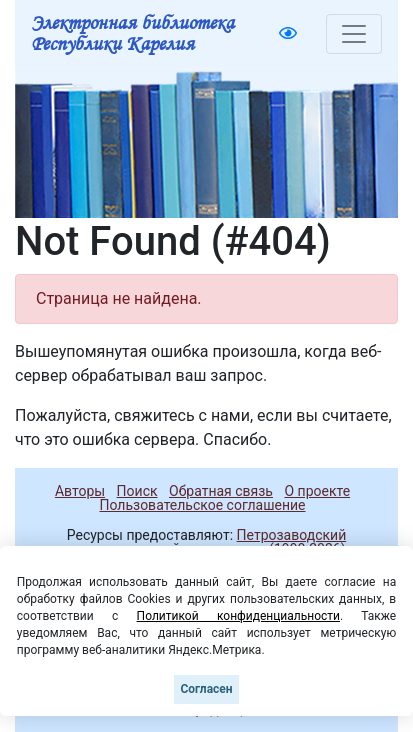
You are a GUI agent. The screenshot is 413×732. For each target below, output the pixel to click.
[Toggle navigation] (354, 34)
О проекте (317, 491)
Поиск (137, 491)
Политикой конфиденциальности (238, 616)
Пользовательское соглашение (202, 505)
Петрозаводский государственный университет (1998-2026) (206, 542)
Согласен (206, 689)
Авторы (80, 491)
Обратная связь (221, 491)
